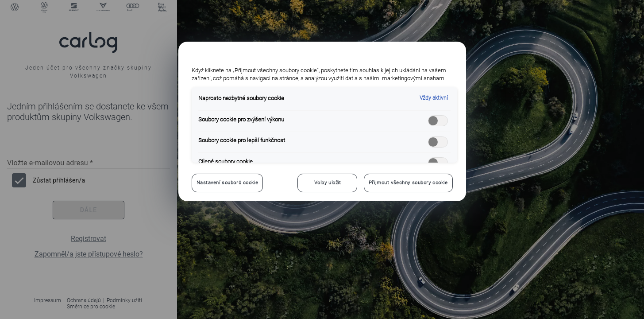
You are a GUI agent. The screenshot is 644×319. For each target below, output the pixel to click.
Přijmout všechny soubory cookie (408, 183)
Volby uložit (328, 183)
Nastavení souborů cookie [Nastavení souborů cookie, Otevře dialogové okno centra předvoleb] (228, 183)
